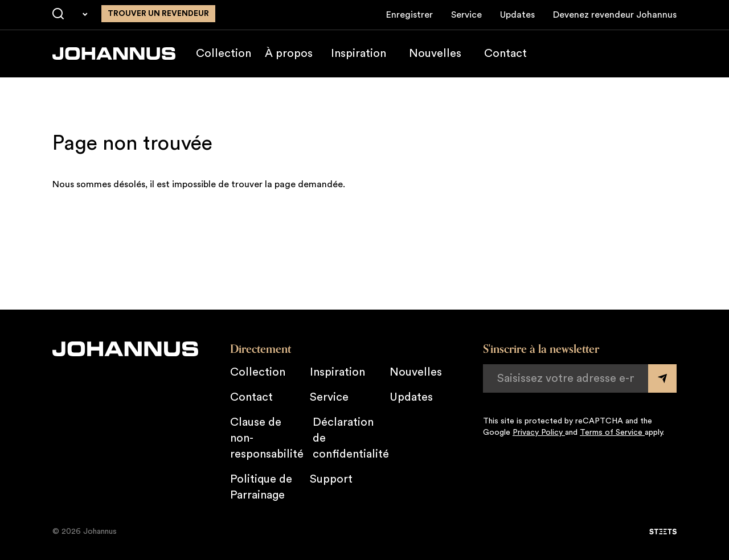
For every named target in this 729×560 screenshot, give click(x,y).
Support (331, 479)
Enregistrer (409, 15)
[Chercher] (58, 14)
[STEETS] (663, 532)
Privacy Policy (539, 433)
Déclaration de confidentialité (351, 438)
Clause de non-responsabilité (267, 438)
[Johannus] (114, 53)
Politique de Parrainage (261, 487)
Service (466, 15)
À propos (289, 53)
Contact (505, 53)
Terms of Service (612, 433)
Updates (517, 15)
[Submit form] (662, 378)
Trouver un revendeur (158, 14)
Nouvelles (435, 53)
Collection (224, 53)
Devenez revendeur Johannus (615, 15)
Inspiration (359, 53)
